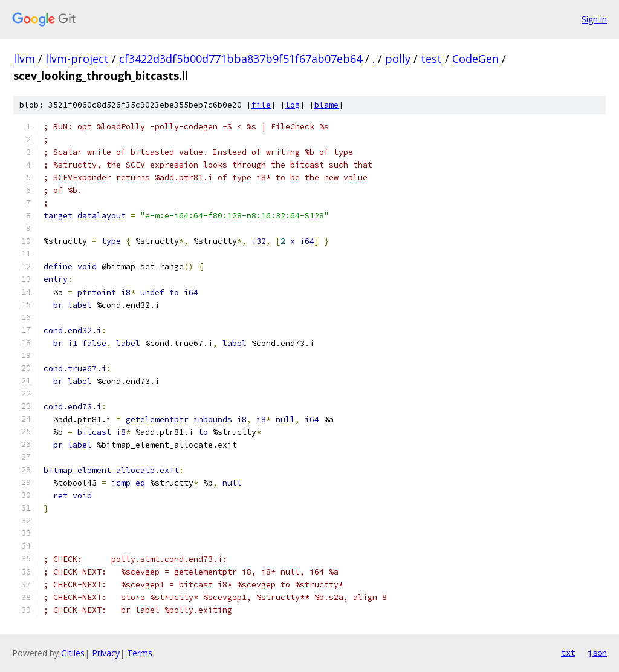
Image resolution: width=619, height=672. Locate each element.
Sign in (594, 19)
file (261, 105)
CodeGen (475, 59)
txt (568, 653)
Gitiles (73, 653)
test (431, 59)
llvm (24, 59)
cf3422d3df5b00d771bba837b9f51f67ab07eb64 (241, 59)
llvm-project (77, 59)
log (293, 105)
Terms (140, 653)
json (597, 653)
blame (326, 105)
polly (398, 59)
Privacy (106, 653)
